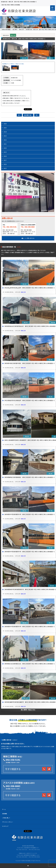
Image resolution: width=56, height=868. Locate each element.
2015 (5, 168)
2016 (5, 164)
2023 (5, 136)
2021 (5, 144)
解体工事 (13, 35)
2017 (5, 160)
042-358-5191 (13, 760)
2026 (5, 124)
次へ (37, 115)
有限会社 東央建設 (18, 11)
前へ (19, 115)
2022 (5, 140)
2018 (5, 156)
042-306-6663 (13, 786)
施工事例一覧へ (28, 115)
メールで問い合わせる (28, 238)
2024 (5, 132)
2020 (5, 148)
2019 (5, 152)
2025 (5, 128)
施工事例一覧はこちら (28, 710)
